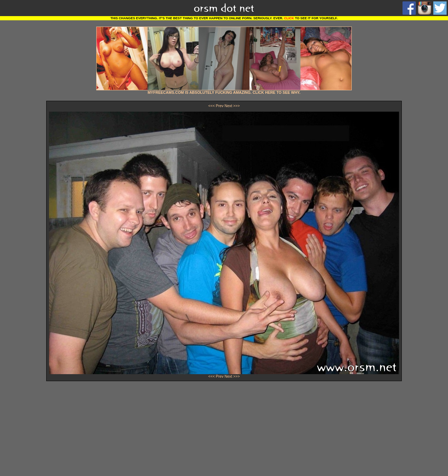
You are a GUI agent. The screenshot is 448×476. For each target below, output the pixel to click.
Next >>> (232, 106)
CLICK (289, 18)
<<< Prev (216, 106)
